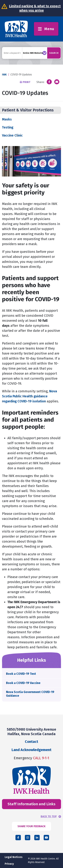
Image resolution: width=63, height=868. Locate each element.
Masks (7, 119)
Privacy (9, 864)
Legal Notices (14, 857)
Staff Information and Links (32, 804)
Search (54, 53)
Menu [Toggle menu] (46, 29)
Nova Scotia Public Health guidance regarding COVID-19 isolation (29, 396)
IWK (4, 75)
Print (25, 82)
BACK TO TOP (49, 816)
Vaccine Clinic (12, 135)
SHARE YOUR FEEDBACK (32, 826)
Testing (8, 127)
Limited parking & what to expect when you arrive (35, 8)
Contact (32, 742)
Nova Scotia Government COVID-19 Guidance (30, 694)
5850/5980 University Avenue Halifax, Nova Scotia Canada (32, 732)
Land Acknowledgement (32, 750)
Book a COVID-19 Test (21, 674)
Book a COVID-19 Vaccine (23, 683)
